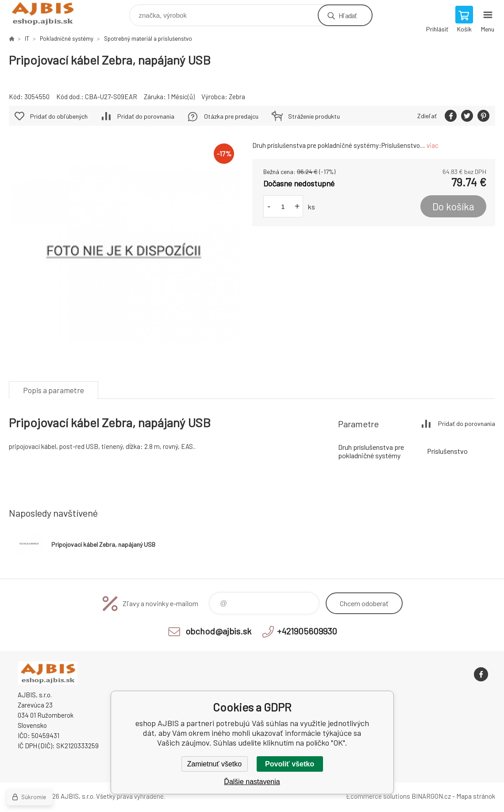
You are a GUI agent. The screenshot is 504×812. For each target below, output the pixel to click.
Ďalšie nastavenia (252, 782)
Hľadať (348, 15)
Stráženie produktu (314, 116)
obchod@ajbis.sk (218, 631)
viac (433, 145)
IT (27, 39)
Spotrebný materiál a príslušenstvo (148, 39)
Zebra (237, 97)
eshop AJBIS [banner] (48, 13)
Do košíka (453, 206)
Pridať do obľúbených (59, 116)
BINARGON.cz (431, 796)
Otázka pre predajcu (231, 116)
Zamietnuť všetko (214, 764)
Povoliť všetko (290, 764)
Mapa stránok (476, 796)
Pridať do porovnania (146, 116)
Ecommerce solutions (378, 796)
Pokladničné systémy (67, 39)
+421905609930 (307, 631)
